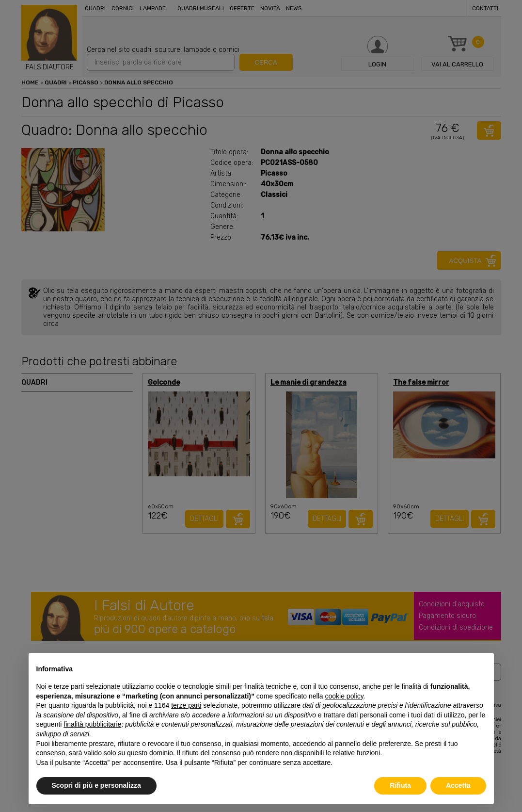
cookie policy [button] (344, 696)
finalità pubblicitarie (92, 724)
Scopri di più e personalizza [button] (96, 785)
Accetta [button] (458, 785)
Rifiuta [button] (400, 785)
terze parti (186, 705)
